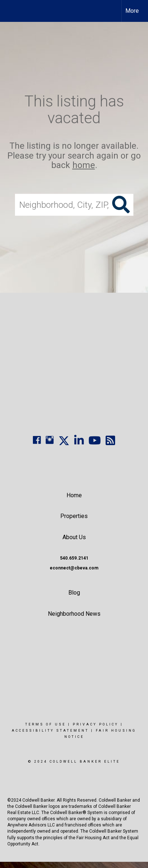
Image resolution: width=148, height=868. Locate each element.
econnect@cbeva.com (74, 568)
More (132, 11)
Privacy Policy (96, 724)
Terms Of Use (45, 724)
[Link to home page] (12, 11)
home (84, 165)
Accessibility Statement (50, 731)
